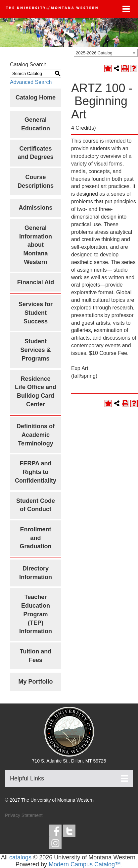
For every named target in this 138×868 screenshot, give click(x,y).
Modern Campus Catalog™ (85, 864)
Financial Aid (36, 282)
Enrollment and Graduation (35, 538)
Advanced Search (31, 82)
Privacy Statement (24, 815)
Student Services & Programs (35, 350)
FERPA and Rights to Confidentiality (36, 472)
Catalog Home (36, 98)
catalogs (20, 857)
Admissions (35, 208)
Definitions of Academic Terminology (36, 435)
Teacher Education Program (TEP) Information (36, 614)
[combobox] (106, 53)
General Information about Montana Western (36, 245)
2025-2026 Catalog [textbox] (94, 53)
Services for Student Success (36, 313)
